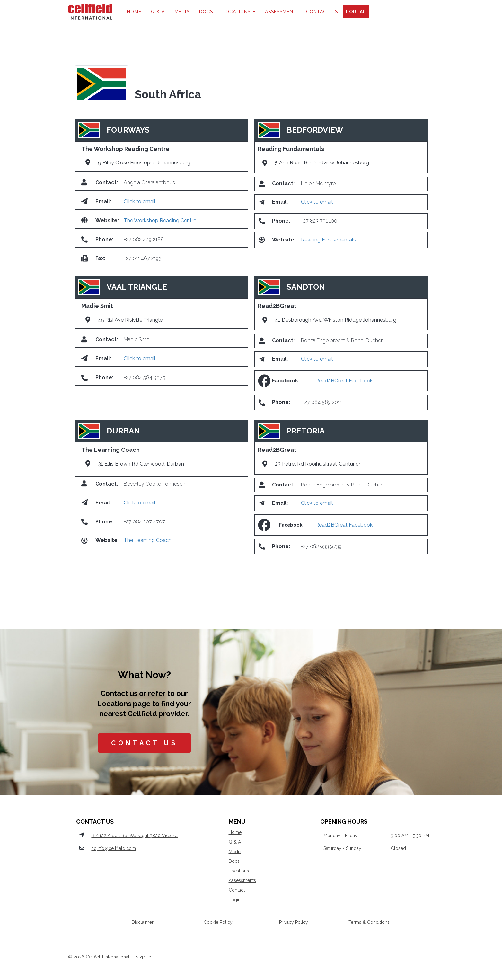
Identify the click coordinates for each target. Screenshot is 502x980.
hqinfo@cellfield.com (114, 848)
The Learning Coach (148, 540)
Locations (239, 871)
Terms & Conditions (369, 922)
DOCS (206, 12)
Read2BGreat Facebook (344, 381)
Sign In (144, 957)
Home (235, 832)
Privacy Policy (294, 922)
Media (235, 852)
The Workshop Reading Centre (160, 220)
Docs (234, 861)
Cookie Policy (218, 922)
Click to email (140, 201)
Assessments (242, 880)
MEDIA (182, 12)
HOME (134, 12)
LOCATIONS (239, 12)
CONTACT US (322, 12)
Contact (237, 890)
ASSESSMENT (281, 12)
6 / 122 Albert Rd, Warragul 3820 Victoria (134, 836)
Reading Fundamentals (328, 240)
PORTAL (356, 12)
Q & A (158, 12)
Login (235, 900)
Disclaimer (143, 922)
